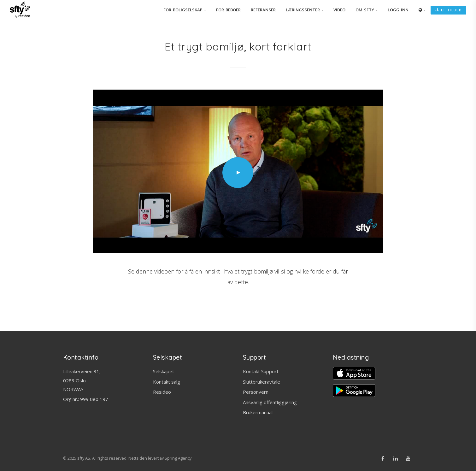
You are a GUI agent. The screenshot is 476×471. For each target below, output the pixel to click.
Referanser (263, 10)
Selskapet (164, 371)
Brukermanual (258, 412)
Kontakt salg (167, 382)
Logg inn (398, 10)
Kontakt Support (261, 371)
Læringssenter (305, 10)
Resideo (162, 392)
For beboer (228, 10)
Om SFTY (367, 10)
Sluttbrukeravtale (262, 382)
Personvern (256, 392)
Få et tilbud (448, 10)
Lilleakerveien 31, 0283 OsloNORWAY (82, 380)
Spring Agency (178, 458)
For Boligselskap (185, 10)
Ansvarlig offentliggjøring (270, 402)
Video (339, 10)
